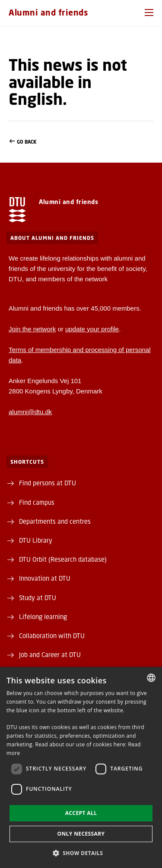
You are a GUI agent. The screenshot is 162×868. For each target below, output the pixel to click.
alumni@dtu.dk (30, 412)
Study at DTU (38, 598)
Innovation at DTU (45, 578)
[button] (149, 13)
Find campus (37, 502)
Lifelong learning (43, 616)
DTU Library (36, 540)
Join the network (32, 329)
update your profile (92, 329)
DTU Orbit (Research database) (63, 559)
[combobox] (151, 678)
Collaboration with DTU (52, 635)
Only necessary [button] (81, 834)
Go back (81, 142)
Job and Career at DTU (50, 654)
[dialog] (81, 767)
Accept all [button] (81, 813)
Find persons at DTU (48, 483)
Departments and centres (55, 521)
